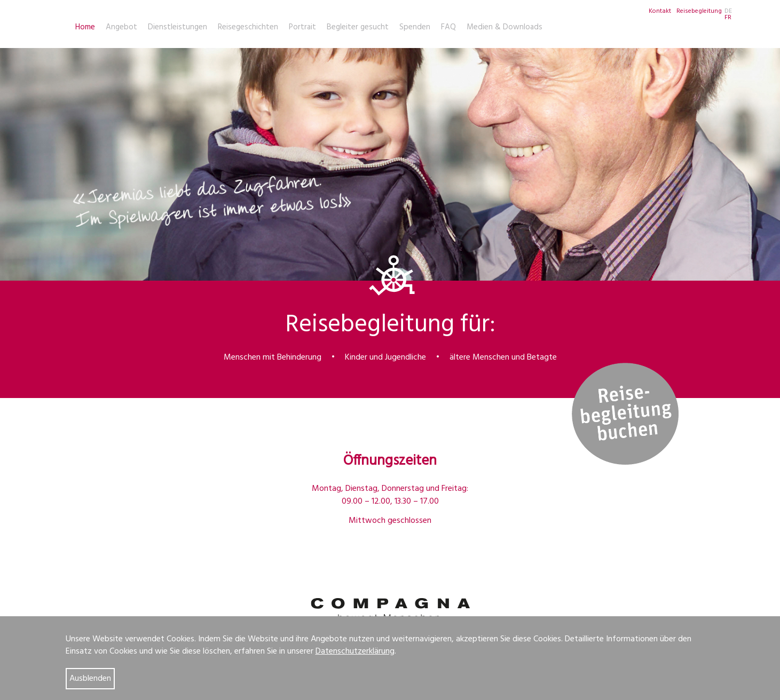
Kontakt (660, 11)
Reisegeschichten (248, 27)
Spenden (415, 27)
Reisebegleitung (699, 11)
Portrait (302, 27)
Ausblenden (90, 679)
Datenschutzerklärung (355, 651)
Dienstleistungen (178, 27)
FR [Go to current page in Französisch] (728, 18)
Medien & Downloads (505, 27)
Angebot (121, 27)
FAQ (448, 27)
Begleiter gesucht (358, 27)
